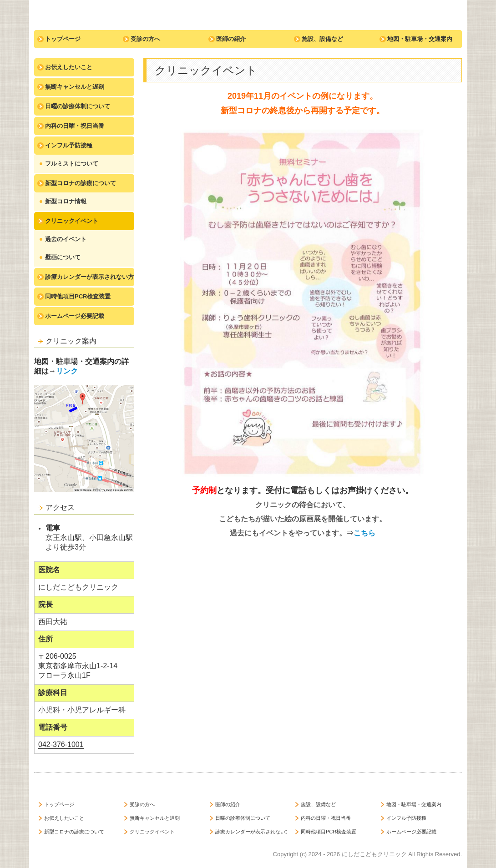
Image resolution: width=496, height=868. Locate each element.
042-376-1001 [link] (61, 744)
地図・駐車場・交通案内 (420, 39)
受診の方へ (145, 39)
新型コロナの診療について (81, 183)
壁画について (63, 257)
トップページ (63, 39)
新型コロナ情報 (66, 201)
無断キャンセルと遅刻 (75, 87)
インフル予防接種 (69, 145)
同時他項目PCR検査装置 (78, 296)
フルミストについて (72, 164)
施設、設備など (322, 39)
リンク (67, 371)
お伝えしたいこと (69, 67)
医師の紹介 (231, 39)
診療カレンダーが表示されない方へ (90, 277)
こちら (364, 533)
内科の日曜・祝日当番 (75, 126)
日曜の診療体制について (78, 106)
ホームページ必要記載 (75, 316)
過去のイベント (66, 239)
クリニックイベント (72, 221)
